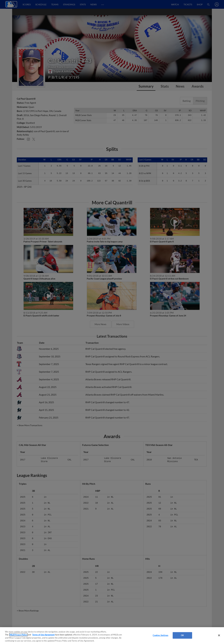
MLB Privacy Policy (18, 635)
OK (182, 635)
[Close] (219, 635)
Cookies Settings (161, 635)
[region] (112, 636)
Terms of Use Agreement (43, 635)
